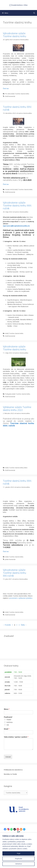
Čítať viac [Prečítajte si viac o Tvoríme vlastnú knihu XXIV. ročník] (6, 184)
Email (7, 729)
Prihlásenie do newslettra (13, 770)
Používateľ (8, 717)
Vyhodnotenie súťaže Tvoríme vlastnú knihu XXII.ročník (14, 573)
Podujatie (8, 394)
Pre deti (8, 94)
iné (8, 725)
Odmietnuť (18, 864)
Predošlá (7, 625)
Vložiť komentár (10, 96)
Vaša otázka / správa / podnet (16, 737)
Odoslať (8, 757)
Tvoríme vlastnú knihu (22, 94)
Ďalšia (24, 625)
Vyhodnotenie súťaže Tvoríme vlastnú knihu (14, 35)
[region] (18, 850)
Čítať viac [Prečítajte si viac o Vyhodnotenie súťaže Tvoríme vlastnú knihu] (6, 88)
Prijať (19, 853)
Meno (7, 709)
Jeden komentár (10, 559)
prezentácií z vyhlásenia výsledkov (21, 598)
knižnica (10, 722)
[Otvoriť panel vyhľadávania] (34, 13)
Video (26, 468)
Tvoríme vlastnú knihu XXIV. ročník (17, 108)
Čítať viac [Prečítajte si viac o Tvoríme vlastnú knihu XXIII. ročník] (6, 551)
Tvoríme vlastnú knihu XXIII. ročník (18, 424)
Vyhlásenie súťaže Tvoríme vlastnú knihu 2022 (17, 408)
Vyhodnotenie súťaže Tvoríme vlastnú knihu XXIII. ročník (17, 205)
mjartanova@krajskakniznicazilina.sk (16, 226)
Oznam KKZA (9, 189)
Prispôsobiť (18, 859)
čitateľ (9, 720)
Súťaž (13, 94)
